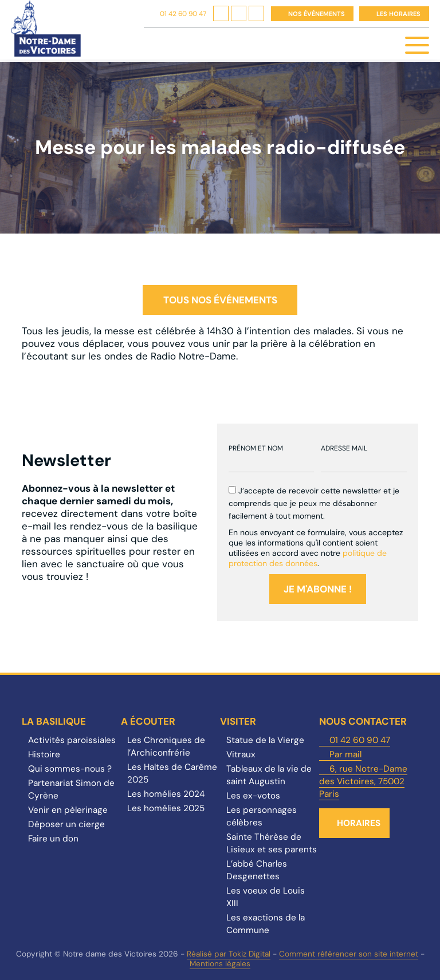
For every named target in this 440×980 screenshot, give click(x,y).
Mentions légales (220, 964)
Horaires (359, 823)
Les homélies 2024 (166, 794)
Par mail (345, 754)
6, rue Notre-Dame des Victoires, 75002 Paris (363, 781)
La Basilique (54, 721)
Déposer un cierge (66, 824)
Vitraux (241, 754)
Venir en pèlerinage (68, 810)
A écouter (148, 721)
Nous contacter (363, 721)
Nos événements (317, 14)
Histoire (44, 754)
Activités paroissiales (72, 740)
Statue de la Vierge (265, 740)
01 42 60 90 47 (183, 14)
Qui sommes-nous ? (70, 769)
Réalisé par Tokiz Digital (229, 954)
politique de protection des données (308, 558)
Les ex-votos (253, 796)
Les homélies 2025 (166, 808)
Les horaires (398, 14)
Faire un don (53, 839)
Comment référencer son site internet (349, 954)
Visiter (238, 721)
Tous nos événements (220, 300)
